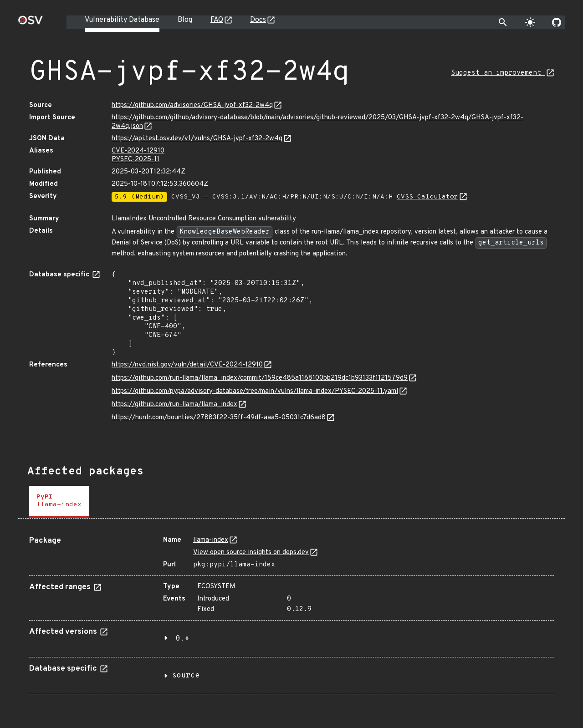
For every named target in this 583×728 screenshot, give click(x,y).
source (186, 676)
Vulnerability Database (122, 20)
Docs (258, 20)
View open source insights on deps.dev (251, 552)
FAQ (217, 20)
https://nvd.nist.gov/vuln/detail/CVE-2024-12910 (187, 365)
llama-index (211, 540)
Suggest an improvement (498, 73)
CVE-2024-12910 (138, 151)
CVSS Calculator (427, 197)
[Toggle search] (503, 22)
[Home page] (31, 23)
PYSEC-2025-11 (136, 160)
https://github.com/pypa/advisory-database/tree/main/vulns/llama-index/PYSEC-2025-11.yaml (255, 391)
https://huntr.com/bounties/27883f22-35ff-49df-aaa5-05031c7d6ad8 (219, 418)
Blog (185, 20)
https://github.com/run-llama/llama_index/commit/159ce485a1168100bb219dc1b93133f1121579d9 (260, 378)
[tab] (59, 502)
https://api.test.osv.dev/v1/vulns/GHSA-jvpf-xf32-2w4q (197, 139)
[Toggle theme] (530, 22)
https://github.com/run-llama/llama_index (174, 405)
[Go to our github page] (557, 22)
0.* (183, 639)
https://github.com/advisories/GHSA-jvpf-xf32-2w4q (192, 105)
